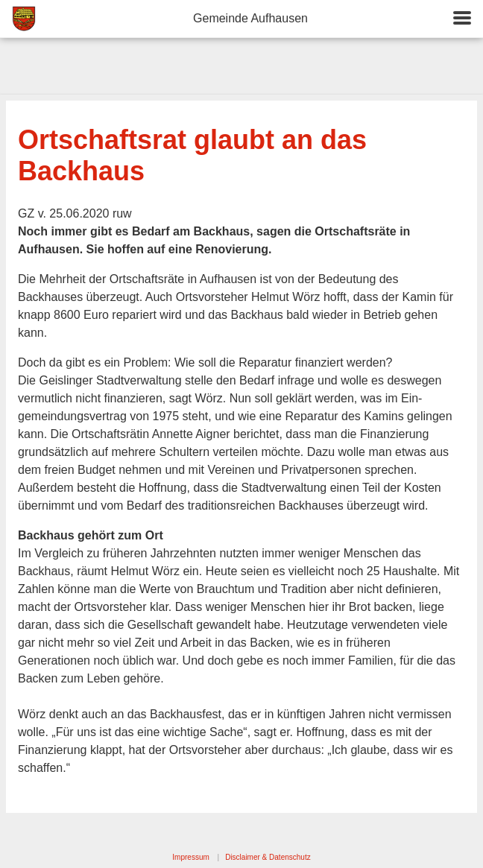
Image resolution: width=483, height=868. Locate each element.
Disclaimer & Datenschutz (268, 857)
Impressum (190, 857)
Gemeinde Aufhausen (250, 18)
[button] (462, 19)
